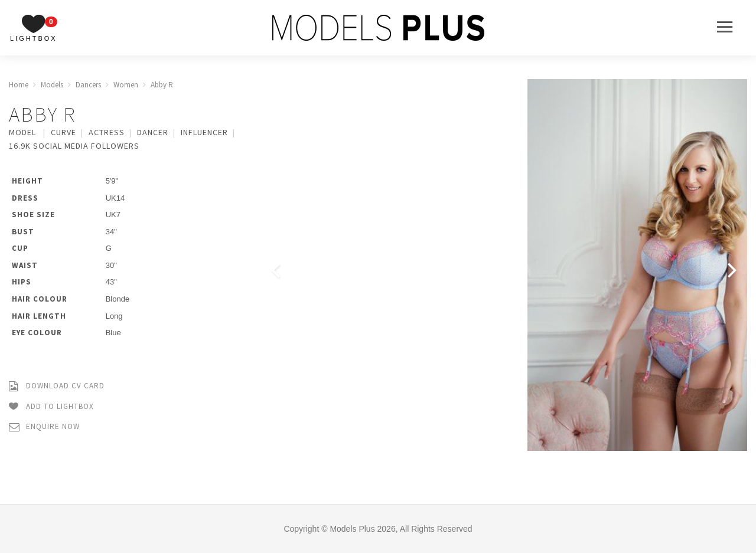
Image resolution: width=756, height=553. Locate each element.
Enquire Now (44, 427)
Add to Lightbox (51, 407)
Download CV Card (57, 386)
